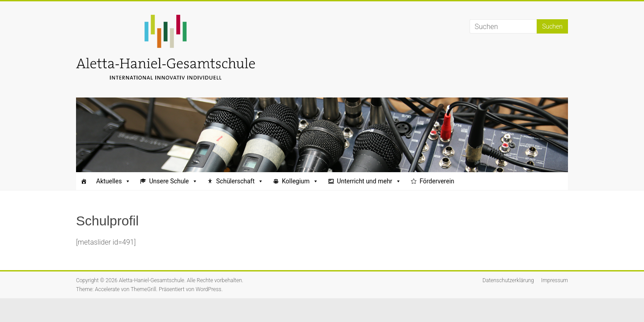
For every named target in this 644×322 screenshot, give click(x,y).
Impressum (555, 280)
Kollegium (300, 181)
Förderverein (437, 181)
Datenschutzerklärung (508, 280)
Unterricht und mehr (369, 181)
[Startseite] (84, 181)
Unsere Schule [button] (173, 181)
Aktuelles (113, 181)
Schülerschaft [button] (240, 181)
